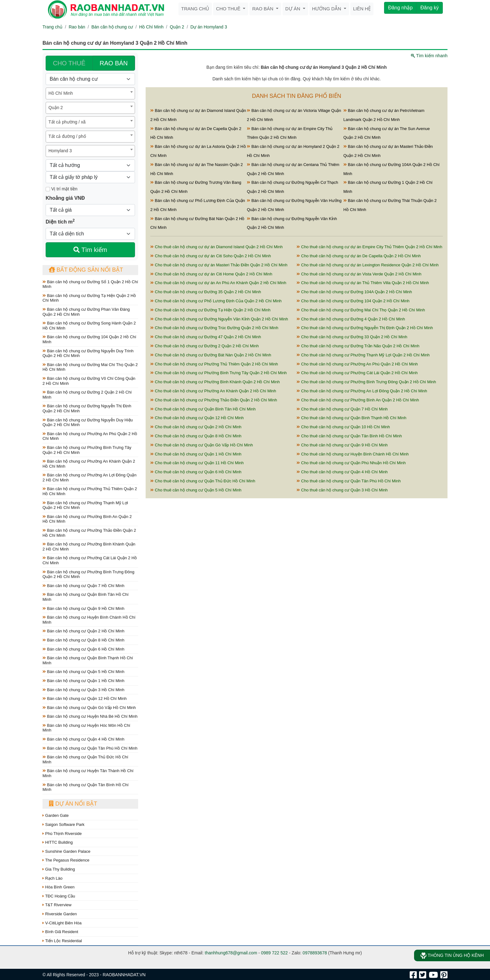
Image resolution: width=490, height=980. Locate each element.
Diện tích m (60, 221)
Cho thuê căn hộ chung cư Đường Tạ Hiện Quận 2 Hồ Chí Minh (210, 310)
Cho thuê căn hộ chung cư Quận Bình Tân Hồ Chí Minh (203, 409)
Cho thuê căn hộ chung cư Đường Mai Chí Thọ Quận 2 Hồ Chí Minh (361, 310)
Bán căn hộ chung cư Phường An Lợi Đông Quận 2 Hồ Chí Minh (90, 477)
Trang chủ (195, 9)
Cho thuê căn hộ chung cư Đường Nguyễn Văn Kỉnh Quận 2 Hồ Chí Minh (219, 319)
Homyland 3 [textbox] (60, 151)
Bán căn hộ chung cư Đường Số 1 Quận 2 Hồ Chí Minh (90, 284)
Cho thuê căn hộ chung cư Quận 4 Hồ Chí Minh (342, 472)
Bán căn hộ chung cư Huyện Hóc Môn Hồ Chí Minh (86, 728)
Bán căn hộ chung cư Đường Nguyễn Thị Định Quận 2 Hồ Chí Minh (87, 408)
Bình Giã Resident (60, 932)
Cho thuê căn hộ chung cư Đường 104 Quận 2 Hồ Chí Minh (353, 301)
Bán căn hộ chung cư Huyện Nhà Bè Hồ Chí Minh (90, 716)
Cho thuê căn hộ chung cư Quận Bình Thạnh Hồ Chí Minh (351, 418)
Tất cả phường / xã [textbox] (67, 122)
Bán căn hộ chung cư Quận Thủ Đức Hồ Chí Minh (85, 759)
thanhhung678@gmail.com (231, 953)
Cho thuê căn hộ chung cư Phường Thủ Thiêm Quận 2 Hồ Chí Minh (214, 364)
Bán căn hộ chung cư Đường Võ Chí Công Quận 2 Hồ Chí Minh (89, 381)
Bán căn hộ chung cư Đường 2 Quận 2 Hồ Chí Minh (87, 395)
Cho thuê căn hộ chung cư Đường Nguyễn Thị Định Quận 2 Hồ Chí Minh (365, 328)
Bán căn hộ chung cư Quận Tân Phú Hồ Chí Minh (90, 748)
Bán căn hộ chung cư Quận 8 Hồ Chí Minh (83, 640)
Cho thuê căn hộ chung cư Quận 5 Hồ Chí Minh (196, 490)
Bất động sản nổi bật (86, 270)
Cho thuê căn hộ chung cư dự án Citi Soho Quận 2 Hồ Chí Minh (211, 256)
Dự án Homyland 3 (209, 27)
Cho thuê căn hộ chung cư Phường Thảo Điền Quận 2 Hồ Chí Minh (214, 400)
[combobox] (90, 93)
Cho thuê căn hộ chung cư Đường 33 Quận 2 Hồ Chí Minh (352, 337)
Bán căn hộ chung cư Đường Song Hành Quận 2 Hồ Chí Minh (89, 326)
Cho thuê (229, 9)
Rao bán (263, 9)
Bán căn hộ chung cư (112, 27)
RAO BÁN (114, 63)
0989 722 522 (274, 953)
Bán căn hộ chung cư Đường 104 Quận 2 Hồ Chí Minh (89, 339)
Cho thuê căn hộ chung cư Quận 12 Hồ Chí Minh (197, 418)
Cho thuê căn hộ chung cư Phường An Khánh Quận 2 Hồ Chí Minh (213, 391)
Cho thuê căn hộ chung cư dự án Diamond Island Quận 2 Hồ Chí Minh (216, 247)
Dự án (293, 9)
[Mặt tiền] (48, 189)
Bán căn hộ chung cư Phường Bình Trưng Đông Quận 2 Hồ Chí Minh (88, 574)
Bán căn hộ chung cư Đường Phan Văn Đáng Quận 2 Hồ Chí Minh (86, 312)
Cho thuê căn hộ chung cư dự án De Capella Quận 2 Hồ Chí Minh (359, 256)
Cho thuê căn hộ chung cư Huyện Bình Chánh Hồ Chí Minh (353, 454)
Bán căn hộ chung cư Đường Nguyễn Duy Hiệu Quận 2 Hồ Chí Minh (88, 422)
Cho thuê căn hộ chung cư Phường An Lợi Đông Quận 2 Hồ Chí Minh (362, 391)
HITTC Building (58, 842)
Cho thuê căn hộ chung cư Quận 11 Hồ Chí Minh (197, 463)
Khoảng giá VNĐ (65, 198)
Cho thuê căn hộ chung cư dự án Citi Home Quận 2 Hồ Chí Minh (211, 274)
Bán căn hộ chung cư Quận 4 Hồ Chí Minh (83, 739)
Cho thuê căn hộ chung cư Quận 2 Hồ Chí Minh (196, 427)
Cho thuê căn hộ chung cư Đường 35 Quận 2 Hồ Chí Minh (206, 292)
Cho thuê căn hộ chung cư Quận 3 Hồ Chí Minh (342, 490)
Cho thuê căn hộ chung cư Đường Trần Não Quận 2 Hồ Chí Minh (358, 346)
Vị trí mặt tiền (62, 189)
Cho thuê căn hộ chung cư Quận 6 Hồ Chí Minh (196, 472)
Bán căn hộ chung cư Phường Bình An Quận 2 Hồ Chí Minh (87, 519)
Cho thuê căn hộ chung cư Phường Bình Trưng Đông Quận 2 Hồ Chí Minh (366, 382)
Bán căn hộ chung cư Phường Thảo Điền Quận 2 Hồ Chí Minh (89, 533)
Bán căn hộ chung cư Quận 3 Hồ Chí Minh (83, 690)
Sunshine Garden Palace (66, 851)
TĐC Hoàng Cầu (59, 896)
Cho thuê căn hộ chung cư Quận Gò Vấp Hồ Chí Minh (202, 445)
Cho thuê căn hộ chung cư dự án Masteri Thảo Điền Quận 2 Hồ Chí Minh (219, 265)
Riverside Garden (60, 914)
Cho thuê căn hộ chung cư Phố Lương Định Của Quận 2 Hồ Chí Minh (216, 301)
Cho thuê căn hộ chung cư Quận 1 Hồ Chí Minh (196, 454)
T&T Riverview (57, 905)
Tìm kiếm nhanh (429, 56)
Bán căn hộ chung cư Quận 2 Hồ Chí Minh (83, 631)
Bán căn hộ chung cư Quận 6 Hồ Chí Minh (83, 649)
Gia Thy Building (59, 869)
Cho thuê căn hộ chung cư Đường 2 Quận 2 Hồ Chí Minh (205, 346)
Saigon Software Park (63, 824)
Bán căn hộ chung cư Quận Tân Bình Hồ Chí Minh (85, 787)
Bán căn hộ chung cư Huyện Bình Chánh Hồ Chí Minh (89, 620)
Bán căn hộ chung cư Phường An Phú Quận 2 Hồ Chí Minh (90, 436)
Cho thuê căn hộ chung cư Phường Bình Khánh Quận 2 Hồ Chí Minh (215, 382)
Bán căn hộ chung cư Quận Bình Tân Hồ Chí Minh (85, 597)
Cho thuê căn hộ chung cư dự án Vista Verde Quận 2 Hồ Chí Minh (359, 274)
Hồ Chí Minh (151, 27)
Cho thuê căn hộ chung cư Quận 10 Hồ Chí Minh (343, 427)
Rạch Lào (52, 878)
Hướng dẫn (327, 9)
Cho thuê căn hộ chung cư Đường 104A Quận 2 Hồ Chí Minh (354, 292)
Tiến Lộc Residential (62, 941)
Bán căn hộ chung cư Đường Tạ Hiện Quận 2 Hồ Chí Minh (89, 298)
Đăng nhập (400, 8)
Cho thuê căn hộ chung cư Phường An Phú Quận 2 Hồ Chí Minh (357, 364)
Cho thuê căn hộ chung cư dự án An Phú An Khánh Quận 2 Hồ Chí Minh (218, 283)
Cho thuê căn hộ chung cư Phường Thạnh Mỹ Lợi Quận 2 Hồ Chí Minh (363, 355)
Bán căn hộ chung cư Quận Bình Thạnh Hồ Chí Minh (88, 660)
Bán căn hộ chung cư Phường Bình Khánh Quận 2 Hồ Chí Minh (89, 547)
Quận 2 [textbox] (56, 108)
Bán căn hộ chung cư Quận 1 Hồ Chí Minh (83, 681)
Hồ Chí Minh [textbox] (61, 93)
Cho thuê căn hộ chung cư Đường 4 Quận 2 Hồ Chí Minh (351, 319)
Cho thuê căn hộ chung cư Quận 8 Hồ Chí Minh (196, 436)
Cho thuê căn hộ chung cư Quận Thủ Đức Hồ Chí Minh (203, 481)
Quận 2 (177, 27)
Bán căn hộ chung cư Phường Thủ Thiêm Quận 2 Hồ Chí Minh (90, 491)
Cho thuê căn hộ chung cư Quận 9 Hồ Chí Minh (342, 445)
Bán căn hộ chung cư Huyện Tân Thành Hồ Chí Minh (88, 773)
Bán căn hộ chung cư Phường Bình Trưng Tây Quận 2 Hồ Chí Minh (87, 450)
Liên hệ (362, 9)
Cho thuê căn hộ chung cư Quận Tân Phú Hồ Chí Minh (349, 481)
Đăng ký (430, 8)
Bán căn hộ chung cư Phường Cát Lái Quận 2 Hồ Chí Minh (90, 560)
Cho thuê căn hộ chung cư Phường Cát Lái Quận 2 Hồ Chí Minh (357, 373)
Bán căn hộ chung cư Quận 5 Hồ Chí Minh (83, 672)
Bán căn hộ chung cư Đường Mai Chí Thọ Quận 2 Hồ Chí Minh (90, 367)
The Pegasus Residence (66, 860)
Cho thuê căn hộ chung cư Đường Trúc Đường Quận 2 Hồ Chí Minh (214, 328)
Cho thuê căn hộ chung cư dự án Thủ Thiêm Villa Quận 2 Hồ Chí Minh (363, 283)
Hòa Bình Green (59, 887)
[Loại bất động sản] (90, 79)
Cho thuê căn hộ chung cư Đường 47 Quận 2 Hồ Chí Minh (206, 337)
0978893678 (315, 953)
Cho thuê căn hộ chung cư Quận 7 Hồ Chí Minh (342, 409)
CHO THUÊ (69, 63)
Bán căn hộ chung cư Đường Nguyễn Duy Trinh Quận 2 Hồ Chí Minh (88, 353)
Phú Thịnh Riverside (62, 834)
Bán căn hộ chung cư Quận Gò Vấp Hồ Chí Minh (89, 708)
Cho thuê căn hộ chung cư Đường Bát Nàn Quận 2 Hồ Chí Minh (211, 355)
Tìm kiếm (90, 250)
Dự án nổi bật (73, 804)
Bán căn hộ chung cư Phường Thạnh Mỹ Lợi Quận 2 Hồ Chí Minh (85, 505)
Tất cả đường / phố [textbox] (67, 136)
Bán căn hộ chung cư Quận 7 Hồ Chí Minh (83, 586)
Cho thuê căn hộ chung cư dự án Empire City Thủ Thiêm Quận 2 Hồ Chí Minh (369, 247)
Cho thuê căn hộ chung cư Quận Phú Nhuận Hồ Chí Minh (351, 463)
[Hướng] (90, 165)
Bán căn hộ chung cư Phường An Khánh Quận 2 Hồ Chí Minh (89, 464)
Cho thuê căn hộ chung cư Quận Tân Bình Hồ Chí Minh (349, 436)
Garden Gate (56, 815)
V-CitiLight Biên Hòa (62, 923)
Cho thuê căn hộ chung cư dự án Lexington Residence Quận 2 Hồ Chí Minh (368, 265)
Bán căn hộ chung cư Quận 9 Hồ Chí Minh (83, 608)
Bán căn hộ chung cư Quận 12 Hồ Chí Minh (85, 699)
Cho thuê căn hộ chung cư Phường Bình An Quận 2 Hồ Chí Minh (358, 400)
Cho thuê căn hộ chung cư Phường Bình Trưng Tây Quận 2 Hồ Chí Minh (219, 373)
